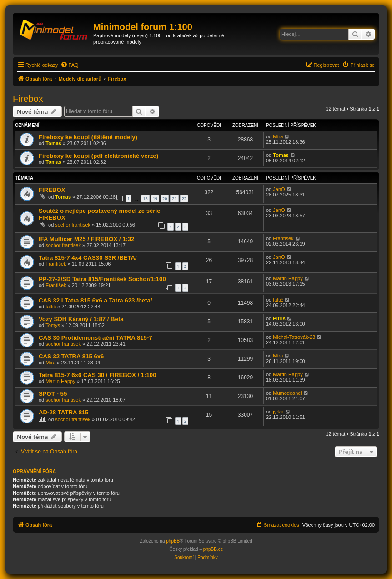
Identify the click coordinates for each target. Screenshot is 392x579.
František (283, 238)
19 (155, 199)
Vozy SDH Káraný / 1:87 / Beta (81, 319)
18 (145, 199)
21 (174, 199)
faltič (51, 307)
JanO (279, 189)
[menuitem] (70, 65)
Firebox (28, 99)
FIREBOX (52, 190)
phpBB (173, 541)
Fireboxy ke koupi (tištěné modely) (88, 137)
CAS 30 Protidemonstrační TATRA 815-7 (95, 338)
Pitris (279, 318)
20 (165, 199)
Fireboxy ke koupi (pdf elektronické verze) (98, 156)
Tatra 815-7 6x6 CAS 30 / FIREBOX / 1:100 (98, 375)
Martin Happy (288, 278)
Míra (278, 136)
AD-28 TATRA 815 (64, 412)
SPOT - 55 (53, 394)
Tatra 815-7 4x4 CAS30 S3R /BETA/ (88, 258)
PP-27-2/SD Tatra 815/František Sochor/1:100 (102, 279)
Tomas (53, 143)
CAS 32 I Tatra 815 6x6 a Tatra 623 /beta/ (95, 300)
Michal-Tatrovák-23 (294, 337)
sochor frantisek (73, 225)
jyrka (278, 412)
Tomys (53, 325)
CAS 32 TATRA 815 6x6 (71, 356)
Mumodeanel (287, 393)
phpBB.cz (213, 549)
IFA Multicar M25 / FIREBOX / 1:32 (87, 239)
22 (184, 199)
